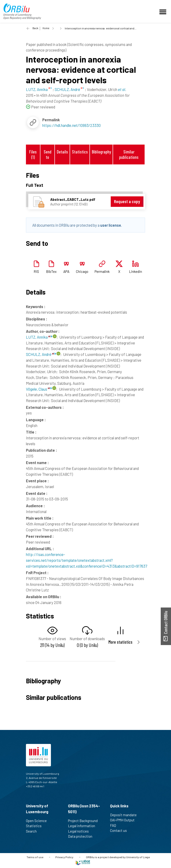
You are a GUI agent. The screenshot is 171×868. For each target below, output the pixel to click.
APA (66, 271)
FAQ (115, 825)
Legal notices (80, 831)
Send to (48, 154)
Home (46, 28)
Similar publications (129, 154)
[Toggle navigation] (164, 11)
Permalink (102, 271)
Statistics (80, 152)
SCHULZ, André (41, 354)
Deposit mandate (125, 815)
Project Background (85, 821)
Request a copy (127, 201)
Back (35, 28)
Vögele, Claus (39, 389)
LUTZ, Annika (39, 337)
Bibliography (101, 152)
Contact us (120, 830)
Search (33, 831)
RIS (36, 271)
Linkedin (135, 271)
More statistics (120, 642)
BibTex (51, 271)
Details (62, 152)
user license (111, 225)
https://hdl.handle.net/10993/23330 (71, 125)
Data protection (82, 836)
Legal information (84, 826)
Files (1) (33, 154)
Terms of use (35, 857)
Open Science (38, 821)
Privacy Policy (64, 857)
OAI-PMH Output (124, 820)
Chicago (82, 271)
